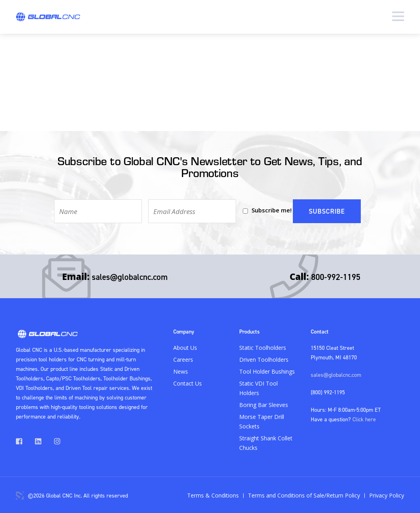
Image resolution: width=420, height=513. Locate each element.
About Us (185, 346)
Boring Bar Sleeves (264, 404)
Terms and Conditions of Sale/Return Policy (304, 494)
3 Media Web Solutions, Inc (20, 494)
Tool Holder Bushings (267, 370)
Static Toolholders (263, 346)
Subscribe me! (271, 210)
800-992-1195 (336, 276)
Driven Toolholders (264, 358)
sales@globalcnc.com (130, 276)
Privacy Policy (387, 494)
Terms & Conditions (213, 494)
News (181, 370)
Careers (183, 358)
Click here (364, 418)
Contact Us (188, 382)
